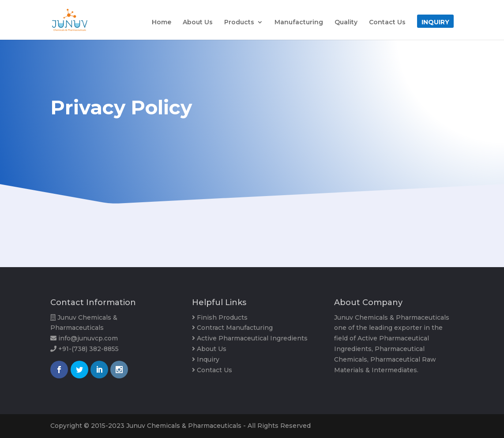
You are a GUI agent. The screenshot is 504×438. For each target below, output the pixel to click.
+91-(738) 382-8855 (88, 349)
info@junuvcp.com (88, 338)
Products (239, 23)
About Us (198, 23)
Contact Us (387, 23)
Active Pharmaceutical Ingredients (252, 338)
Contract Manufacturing (235, 328)
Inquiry (435, 23)
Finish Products (222, 317)
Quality (346, 23)
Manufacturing (299, 23)
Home (162, 23)
